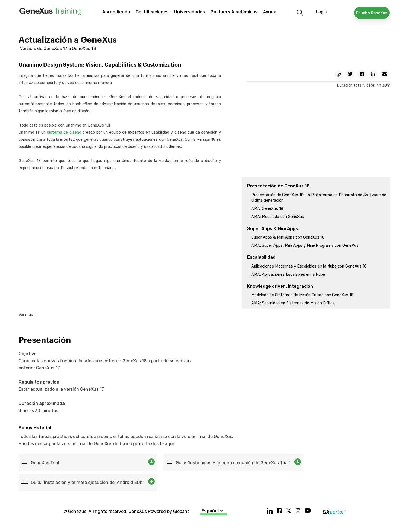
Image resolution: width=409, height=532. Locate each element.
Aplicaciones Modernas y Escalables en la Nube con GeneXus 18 (309, 266)
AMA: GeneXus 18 (267, 209)
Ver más (26, 315)
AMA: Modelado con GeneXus (278, 217)
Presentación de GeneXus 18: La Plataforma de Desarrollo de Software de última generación (319, 198)
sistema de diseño (64, 132)
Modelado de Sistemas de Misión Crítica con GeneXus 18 (302, 295)
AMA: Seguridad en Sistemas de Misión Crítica (293, 303)
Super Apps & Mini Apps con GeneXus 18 (288, 237)
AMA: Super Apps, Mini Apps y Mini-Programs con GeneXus (305, 246)
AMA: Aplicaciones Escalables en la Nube (288, 274)
